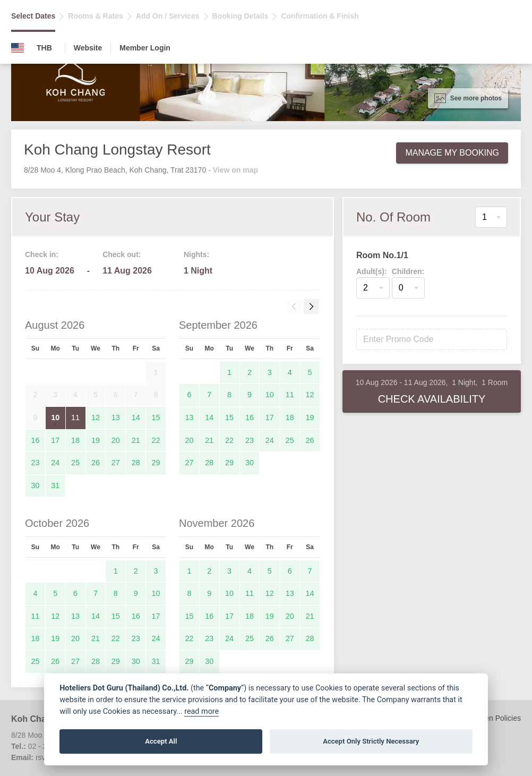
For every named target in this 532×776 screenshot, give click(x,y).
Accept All (161, 741)
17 (55, 440)
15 (156, 417)
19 (96, 440)
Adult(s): (372, 271)
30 (35, 485)
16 (35, 440)
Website (88, 48)
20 (116, 440)
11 (75, 417)
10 (55, 417)
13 (116, 417)
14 (136, 417)
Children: (408, 271)
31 (55, 485)
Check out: (122, 254)
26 (96, 463)
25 (75, 463)
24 (55, 463)
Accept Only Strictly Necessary (371, 741)
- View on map (233, 170)
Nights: (196, 254)
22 (156, 440)
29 (156, 463)
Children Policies (493, 718)
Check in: (42, 254)
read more (201, 711)
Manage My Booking (452, 153)
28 (136, 463)
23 (35, 463)
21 (136, 440)
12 (96, 417)
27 (116, 463)
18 (75, 440)
